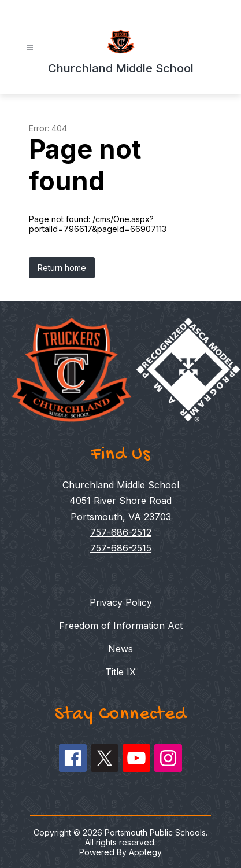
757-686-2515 (121, 548)
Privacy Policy (121, 602)
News (120, 649)
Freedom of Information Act (121, 626)
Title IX (120, 672)
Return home (62, 268)
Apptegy (145, 852)
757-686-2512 (121, 532)
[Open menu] (30, 48)
